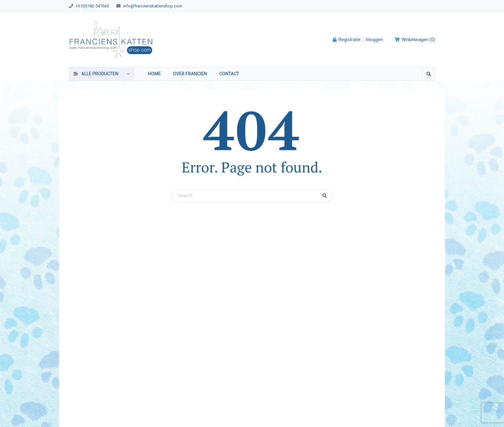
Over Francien (190, 74)
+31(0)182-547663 (92, 6)
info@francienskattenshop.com (153, 6)
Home (154, 74)
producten (100, 74)
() (415, 40)
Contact (229, 74)
